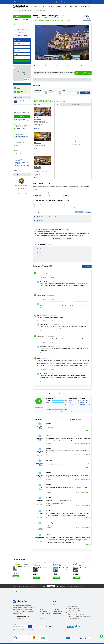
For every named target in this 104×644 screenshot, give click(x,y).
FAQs (54, 605)
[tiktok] (44, 627)
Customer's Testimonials (45, 614)
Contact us (51, 586)
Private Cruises (51, 6)
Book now (16, 576)
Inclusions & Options (62, 80)
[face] (41, 627)
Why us (41, 609)
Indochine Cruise (25, 24)
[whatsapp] (102, 636)
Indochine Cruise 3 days (21, 91)
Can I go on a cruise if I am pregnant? (22, 157)
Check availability (39, 80)
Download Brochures (57, 611)
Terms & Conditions (44, 616)
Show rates (85, 93)
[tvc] (43, 638)
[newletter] (30, 627)
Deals (81, 2)
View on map (56, 239)
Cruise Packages (42, 6)
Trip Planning (66, 6)
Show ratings (49, 430)
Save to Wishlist (22, 30)
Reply (52, 277)
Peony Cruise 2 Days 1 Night (20, 563)
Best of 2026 (58, 6)
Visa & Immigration (57, 614)
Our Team (42, 607)
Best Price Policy (43, 611)
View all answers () (62, 386)
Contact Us (77, 6)
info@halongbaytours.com (18, 619)
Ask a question (87, 266)
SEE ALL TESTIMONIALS (22, 197)
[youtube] (50, 627)
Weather (55, 607)
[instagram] (47, 627)
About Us (41, 605)
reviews (88, 74)
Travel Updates (56, 609)
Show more (37, 129)
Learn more (22, 116)
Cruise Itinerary (50, 80)
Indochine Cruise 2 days (21, 87)
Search (22, 61)
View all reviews (62, 550)
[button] (17, 194)
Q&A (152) (73, 80)
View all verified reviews (84, 80)
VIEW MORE (16, 146)
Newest (80, 420)
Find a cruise (34, 6)
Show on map (60, 18)
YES (87, 430)
